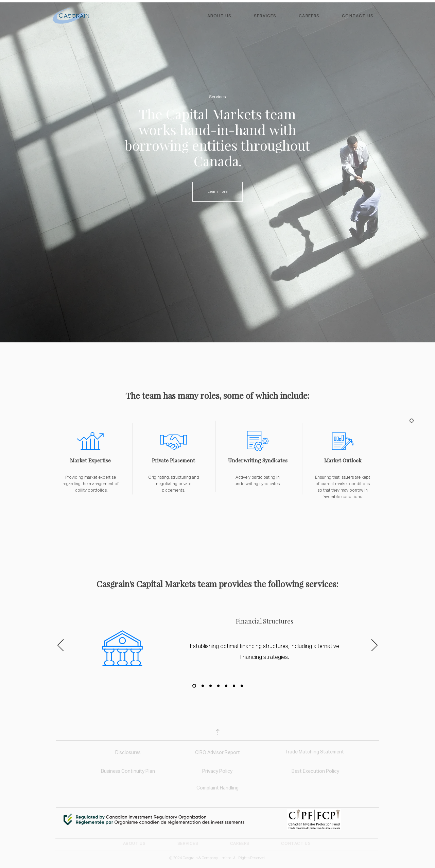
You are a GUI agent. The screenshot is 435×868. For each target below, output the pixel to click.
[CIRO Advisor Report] (217, 753)
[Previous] (60, 646)
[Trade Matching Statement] (314, 753)
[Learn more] (217, 192)
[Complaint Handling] (217, 788)
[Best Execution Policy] (315, 772)
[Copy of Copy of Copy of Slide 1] (218, 686)
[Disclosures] (128, 753)
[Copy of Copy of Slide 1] (211, 686)
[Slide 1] (194, 686)
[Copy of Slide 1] (203, 686)
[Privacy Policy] (217, 772)
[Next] (375, 646)
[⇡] (217, 733)
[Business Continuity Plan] (128, 772)
